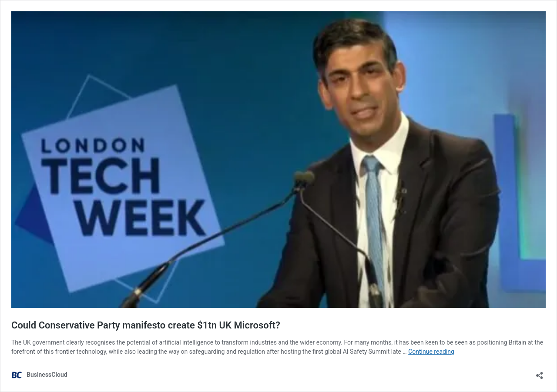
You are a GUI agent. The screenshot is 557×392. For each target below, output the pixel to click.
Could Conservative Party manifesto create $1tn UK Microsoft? (146, 325)
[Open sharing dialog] (540, 373)
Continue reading (431, 352)
